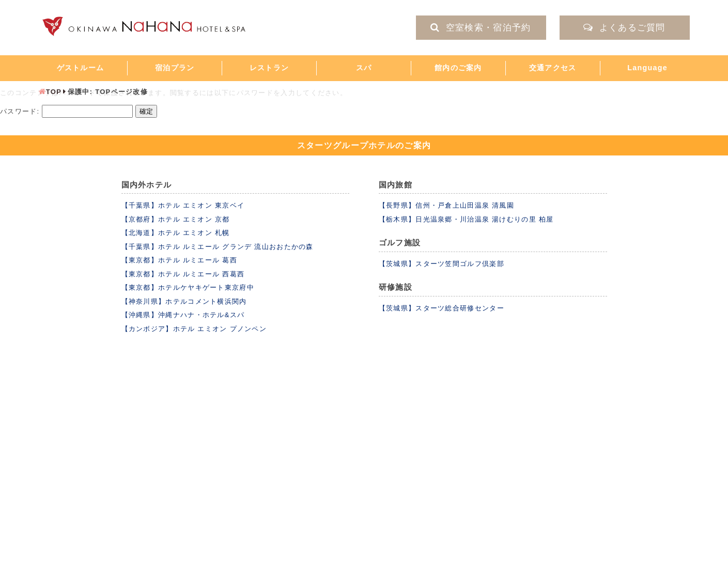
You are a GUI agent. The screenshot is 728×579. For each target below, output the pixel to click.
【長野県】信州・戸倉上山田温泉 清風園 (446, 205)
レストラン (269, 68)
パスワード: (66, 111)
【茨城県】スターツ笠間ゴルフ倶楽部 (442, 264)
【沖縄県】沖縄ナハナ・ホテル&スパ (183, 315)
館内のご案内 (458, 68)
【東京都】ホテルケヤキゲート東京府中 (188, 287)
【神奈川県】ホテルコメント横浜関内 (184, 301)
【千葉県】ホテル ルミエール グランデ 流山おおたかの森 (218, 247)
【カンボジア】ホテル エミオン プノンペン (194, 329)
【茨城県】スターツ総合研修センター (442, 308)
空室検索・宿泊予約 (481, 28)
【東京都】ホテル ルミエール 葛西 (179, 260)
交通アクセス (553, 68)
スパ (364, 68)
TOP (54, 92)
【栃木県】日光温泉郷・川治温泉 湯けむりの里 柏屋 (466, 219)
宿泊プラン (175, 68)
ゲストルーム (81, 68)
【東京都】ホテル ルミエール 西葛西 (183, 274)
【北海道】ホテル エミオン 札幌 (176, 233)
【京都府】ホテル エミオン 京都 (176, 219)
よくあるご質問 (624, 28)
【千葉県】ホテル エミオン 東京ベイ (183, 205)
